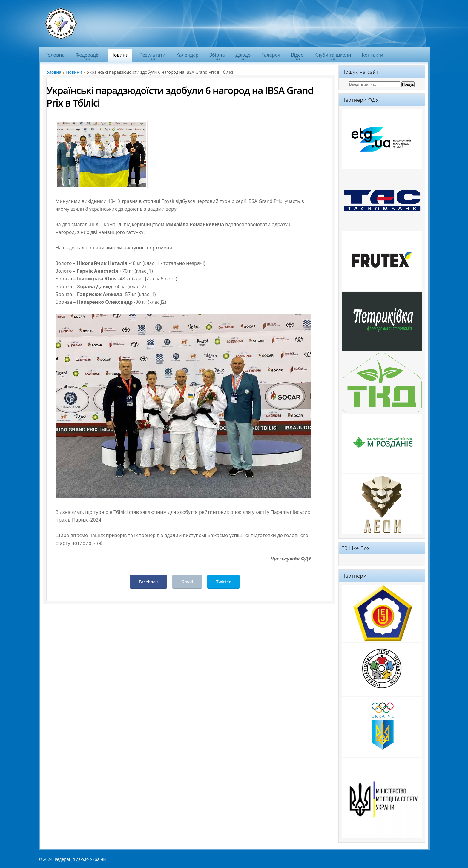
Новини (120, 55)
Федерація (88, 55)
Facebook (148, 582)
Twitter (223, 582)
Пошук (408, 84)
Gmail (187, 582)
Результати (152, 55)
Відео (297, 55)
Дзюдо (243, 55)
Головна (55, 55)
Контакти (372, 55)
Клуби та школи (333, 55)
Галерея (271, 55)
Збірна (217, 55)
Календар (187, 55)
